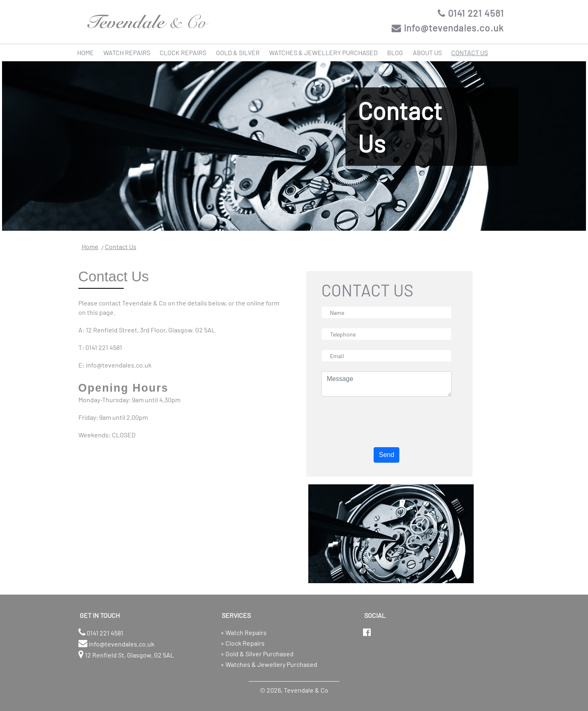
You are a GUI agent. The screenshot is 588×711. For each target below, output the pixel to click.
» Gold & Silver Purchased (257, 654)
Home (90, 246)
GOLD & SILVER (238, 52)
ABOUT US (427, 52)
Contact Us (121, 246)
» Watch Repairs (244, 632)
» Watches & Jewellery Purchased (269, 664)
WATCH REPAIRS (127, 52)
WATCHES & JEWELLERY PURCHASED (323, 52)
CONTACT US (470, 52)
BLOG (395, 52)
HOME (86, 52)
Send (386, 455)
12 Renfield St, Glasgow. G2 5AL (126, 654)
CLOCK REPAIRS (183, 52)
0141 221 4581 (471, 13)
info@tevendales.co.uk (448, 28)
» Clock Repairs (243, 643)
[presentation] (383, 422)
